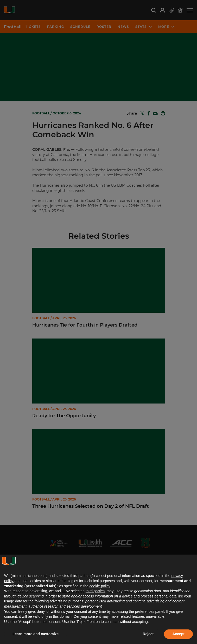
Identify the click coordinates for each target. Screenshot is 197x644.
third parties (95, 591)
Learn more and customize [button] (36, 634)
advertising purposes (66, 601)
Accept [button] (178, 634)
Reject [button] (148, 634)
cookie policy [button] (100, 586)
